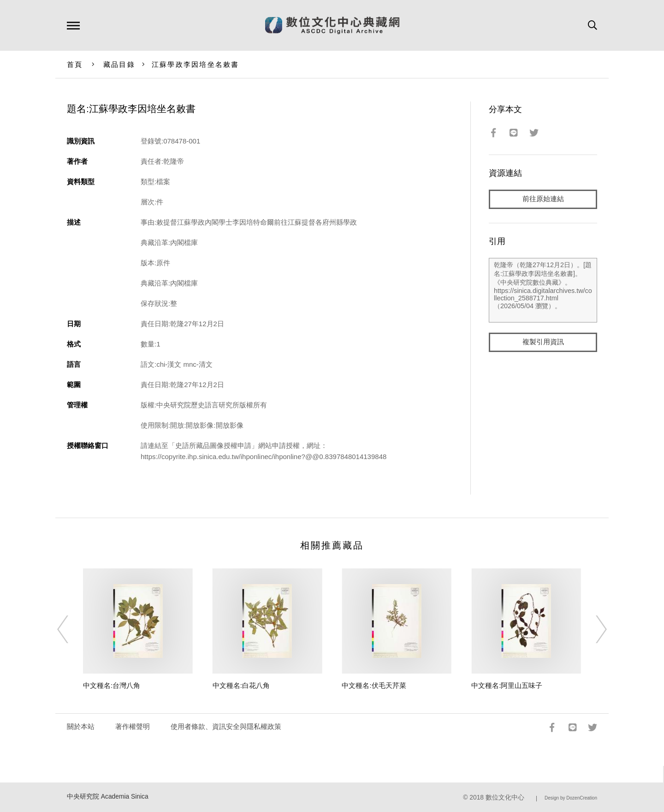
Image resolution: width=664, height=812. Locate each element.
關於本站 (81, 726)
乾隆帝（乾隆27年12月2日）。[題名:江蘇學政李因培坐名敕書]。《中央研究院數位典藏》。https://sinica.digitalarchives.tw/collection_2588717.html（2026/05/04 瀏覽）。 (543, 290)
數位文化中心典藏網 (332, 25)
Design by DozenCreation (571, 798)
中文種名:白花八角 (241, 685)
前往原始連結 (543, 199)
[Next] (593, 629)
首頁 (75, 64)
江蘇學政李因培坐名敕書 (196, 64)
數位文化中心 (505, 797)
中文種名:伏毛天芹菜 (374, 685)
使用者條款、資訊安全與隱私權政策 (226, 726)
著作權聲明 (133, 726)
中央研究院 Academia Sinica (108, 797)
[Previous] (71, 629)
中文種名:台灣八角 (112, 685)
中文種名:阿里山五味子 (507, 685)
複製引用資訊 (543, 342)
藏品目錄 (119, 64)
